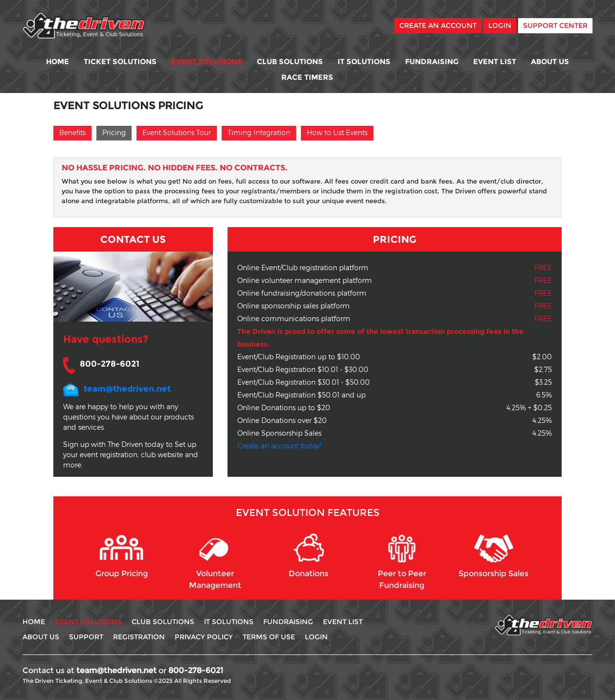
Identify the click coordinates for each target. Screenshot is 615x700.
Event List (495, 61)
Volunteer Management (215, 562)
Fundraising (432, 61)
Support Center (555, 25)
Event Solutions (207, 61)
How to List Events (337, 132)
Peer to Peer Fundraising (402, 562)
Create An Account (438, 25)
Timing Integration (259, 132)
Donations (308, 556)
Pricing (114, 132)
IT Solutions (364, 61)
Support (86, 637)
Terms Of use (269, 637)
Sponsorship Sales (493, 556)
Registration (139, 637)
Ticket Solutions (120, 61)
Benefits (72, 132)
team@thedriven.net (127, 389)
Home (57, 61)
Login (500, 25)
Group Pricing (122, 556)
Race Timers (307, 77)
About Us (550, 61)
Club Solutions (290, 61)
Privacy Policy (204, 637)
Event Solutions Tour (177, 132)
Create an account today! (279, 446)
